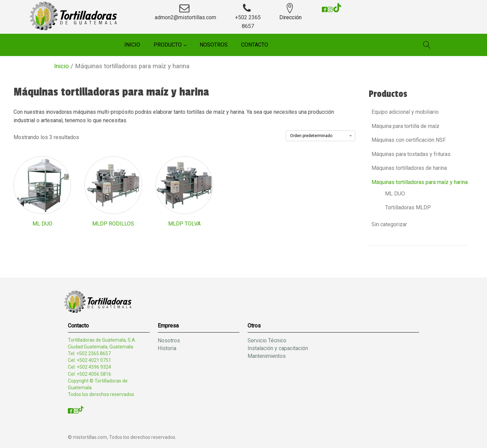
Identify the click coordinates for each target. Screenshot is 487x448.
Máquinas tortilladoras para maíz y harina (420, 182)
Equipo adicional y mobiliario (405, 112)
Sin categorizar (389, 224)
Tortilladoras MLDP (408, 207)
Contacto (255, 45)
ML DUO (395, 194)
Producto (168, 45)
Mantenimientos (267, 356)
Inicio (132, 45)
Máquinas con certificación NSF (409, 140)
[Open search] (427, 45)
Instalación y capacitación (278, 348)
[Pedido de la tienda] (321, 136)
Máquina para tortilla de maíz (405, 126)
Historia (167, 348)
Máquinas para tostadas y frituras (411, 154)
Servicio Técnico (267, 340)
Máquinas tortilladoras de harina (409, 168)
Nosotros (214, 45)
